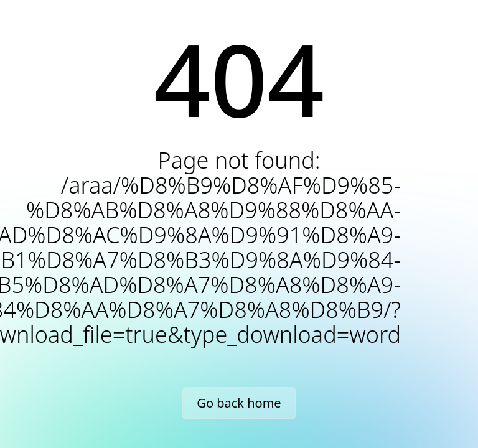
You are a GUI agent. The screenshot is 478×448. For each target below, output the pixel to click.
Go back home (239, 403)
